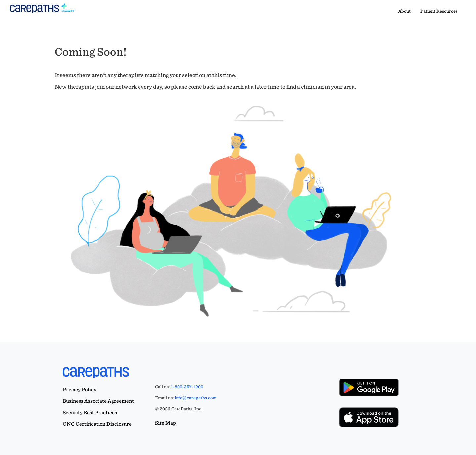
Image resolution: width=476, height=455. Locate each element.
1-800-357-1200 (187, 387)
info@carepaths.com (196, 398)
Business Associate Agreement (98, 401)
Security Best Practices (90, 413)
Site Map (165, 423)
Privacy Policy (79, 389)
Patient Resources (439, 11)
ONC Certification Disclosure (97, 424)
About (404, 11)
